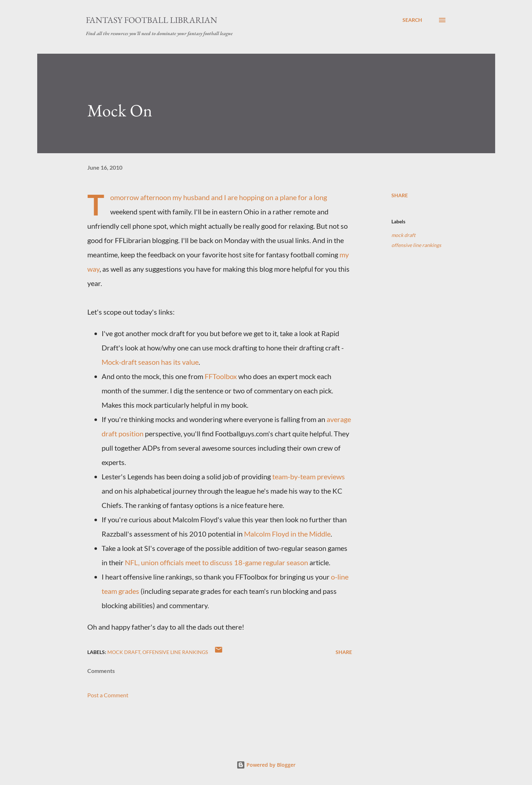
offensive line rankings (416, 245)
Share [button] (400, 195)
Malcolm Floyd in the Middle (287, 534)
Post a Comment (108, 695)
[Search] (412, 20)
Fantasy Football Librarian (152, 20)
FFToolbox (221, 376)
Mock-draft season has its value (150, 362)
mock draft (403, 235)
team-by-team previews (309, 476)
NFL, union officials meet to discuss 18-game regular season (216, 562)
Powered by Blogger (266, 765)
